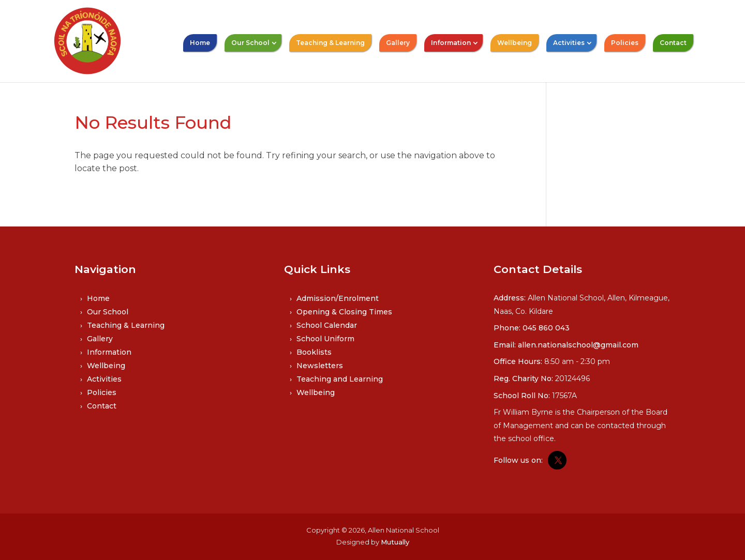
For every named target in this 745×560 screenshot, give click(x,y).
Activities (569, 43)
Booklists (314, 352)
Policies (625, 43)
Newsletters (320, 366)
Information (451, 43)
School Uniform (325, 339)
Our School (250, 43)
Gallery (398, 43)
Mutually (395, 542)
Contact (673, 43)
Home (200, 43)
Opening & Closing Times (344, 312)
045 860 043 (546, 328)
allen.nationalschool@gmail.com (578, 345)
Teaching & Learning (330, 43)
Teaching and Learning (340, 379)
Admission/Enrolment (338, 298)
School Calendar (327, 325)
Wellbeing (515, 43)
